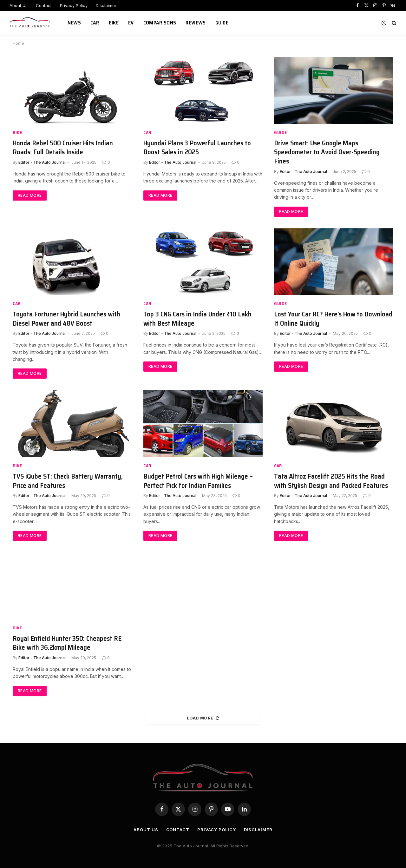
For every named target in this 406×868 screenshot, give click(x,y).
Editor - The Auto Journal (42, 162)
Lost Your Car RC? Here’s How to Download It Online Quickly (333, 319)
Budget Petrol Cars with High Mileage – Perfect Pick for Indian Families (198, 481)
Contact (44, 5)
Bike (114, 23)
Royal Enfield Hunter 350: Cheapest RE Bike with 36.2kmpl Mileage (67, 643)
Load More (203, 718)
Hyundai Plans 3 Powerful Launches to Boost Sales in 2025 (197, 148)
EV (131, 23)
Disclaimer (106, 5)
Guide (222, 23)
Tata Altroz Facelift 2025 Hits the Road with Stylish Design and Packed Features (331, 481)
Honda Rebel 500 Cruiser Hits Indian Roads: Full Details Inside (63, 148)
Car (95, 23)
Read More (30, 195)
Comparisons (160, 23)
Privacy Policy (74, 5)
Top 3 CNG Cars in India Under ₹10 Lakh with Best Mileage (197, 319)
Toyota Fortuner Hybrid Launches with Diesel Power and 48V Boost (66, 319)
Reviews (196, 23)
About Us (19, 5)
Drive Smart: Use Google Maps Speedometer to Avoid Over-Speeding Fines (327, 152)
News (74, 23)
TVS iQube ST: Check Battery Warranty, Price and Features (68, 481)
